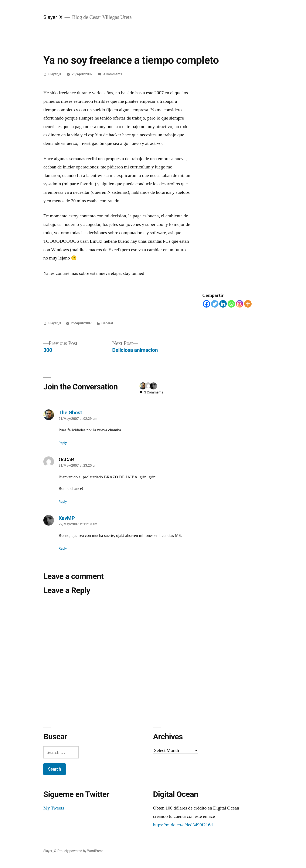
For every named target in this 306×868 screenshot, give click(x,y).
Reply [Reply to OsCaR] (63, 502)
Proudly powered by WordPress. (81, 851)
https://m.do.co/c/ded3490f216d (183, 825)
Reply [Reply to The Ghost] (63, 443)
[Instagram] (240, 304)
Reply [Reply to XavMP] (63, 548)
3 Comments (113, 74)
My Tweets (54, 808)
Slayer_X (53, 17)
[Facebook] (206, 304)
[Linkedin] (223, 304)
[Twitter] (215, 304)
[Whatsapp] (231, 304)
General (107, 323)
